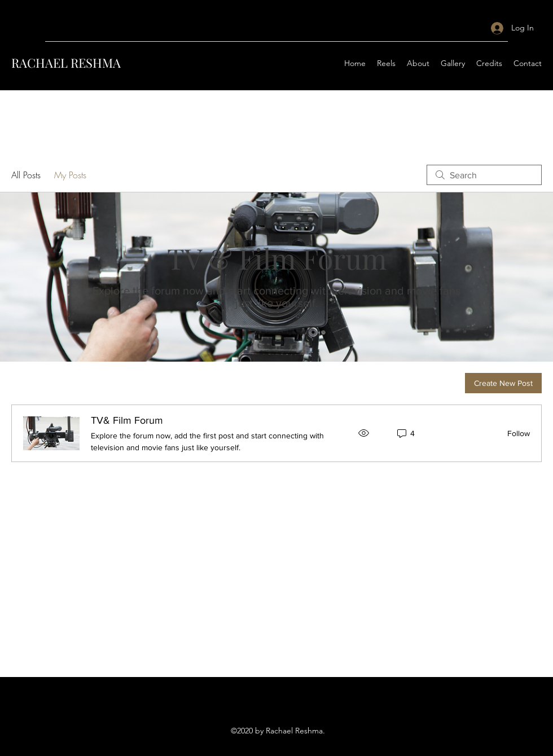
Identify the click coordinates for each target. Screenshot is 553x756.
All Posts (26, 175)
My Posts (70, 175)
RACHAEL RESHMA (66, 63)
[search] (484, 175)
